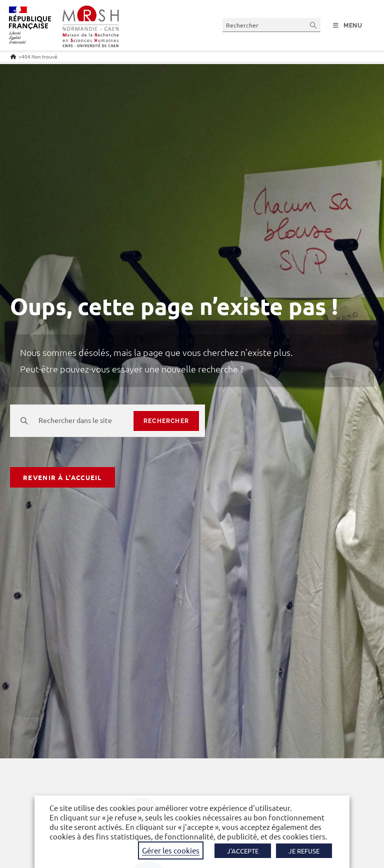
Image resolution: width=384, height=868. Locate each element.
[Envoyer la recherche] (313, 25)
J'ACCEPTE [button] (243, 851)
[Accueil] (13, 56)
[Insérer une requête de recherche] (271, 25)
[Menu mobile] (348, 26)
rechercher (166, 421)
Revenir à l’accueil (62, 477)
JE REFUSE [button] (304, 851)
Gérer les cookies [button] (171, 850)
